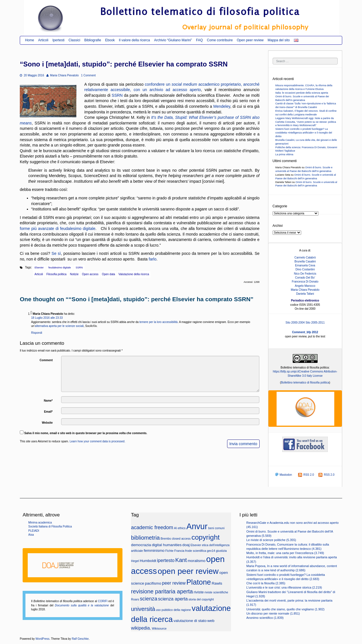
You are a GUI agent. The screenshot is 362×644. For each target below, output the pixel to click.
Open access (90, 274)
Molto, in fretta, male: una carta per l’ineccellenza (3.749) (285, 553)
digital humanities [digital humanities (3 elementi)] (167, 545)
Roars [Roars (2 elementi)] (135, 599)
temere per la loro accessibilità (159, 322)
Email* (49, 412)
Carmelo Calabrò (305, 258)
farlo (153, 259)
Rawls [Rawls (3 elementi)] (217, 583)
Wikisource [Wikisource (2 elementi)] (159, 628)
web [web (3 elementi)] (211, 621)
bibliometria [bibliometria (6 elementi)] (145, 538)
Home (29, 40)
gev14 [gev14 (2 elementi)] (211, 551)
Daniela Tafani (305, 294)
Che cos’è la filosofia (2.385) (266, 583)
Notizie (74, 274)
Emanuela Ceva (305, 265)
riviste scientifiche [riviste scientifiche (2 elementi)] (216, 592)
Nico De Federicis (305, 274)
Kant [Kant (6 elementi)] (181, 560)
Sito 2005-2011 (315, 323)
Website (47, 423)
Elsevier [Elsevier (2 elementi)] (196, 545)
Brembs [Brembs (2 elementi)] (166, 539)
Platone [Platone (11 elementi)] (199, 582)
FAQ (199, 40)
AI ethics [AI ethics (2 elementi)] (180, 528)
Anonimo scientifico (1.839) (265, 618)
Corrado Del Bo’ (305, 278)
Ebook (110, 40)
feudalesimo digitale (60, 268)
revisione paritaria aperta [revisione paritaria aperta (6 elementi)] (162, 591)
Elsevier (39, 268)
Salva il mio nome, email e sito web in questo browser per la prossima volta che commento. (86, 433)
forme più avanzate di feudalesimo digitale (58, 229)
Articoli (43, 40)
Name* (48, 401)
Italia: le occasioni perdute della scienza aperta (302, 93)
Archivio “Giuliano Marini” (173, 40)
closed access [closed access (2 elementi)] (181, 539)
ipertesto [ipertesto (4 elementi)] (166, 560)
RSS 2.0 (306, 475)
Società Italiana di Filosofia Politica (50, 526)
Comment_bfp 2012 (305, 332)
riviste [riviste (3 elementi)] (199, 592)
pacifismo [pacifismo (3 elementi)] (153, 583)
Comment (46, 360)
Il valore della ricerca (134, 40)
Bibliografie (93, 40)
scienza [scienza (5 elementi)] (149, 599)
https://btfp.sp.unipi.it (286, 371)
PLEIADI (34, 531)
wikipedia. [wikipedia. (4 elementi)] (141, 628)
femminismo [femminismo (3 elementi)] (154, 551)
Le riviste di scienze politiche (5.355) (271, 540)
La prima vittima (285, 154)
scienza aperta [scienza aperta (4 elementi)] (173, 599)
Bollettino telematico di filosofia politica (305, 383)
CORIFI (103, 601)
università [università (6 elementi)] (143, 609)
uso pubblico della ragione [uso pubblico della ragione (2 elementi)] (173, 610)
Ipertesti (58, 40)
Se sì (56, 253)
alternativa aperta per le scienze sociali (59, 326)
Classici (74, 40)
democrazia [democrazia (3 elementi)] (141, 545)
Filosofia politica (56, 274)
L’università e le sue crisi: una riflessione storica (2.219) (284, 587)
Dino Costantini (305, 269)
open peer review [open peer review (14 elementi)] (188, 571)
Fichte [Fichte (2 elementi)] (169, 551)
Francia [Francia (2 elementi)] (179, 551)
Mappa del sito (279, 40)
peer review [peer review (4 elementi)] (174, 583)
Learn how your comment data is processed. (97, 441)
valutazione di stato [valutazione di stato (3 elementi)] (190, 621)
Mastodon (283, 475)
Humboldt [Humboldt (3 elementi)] (148, 561)
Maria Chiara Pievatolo (63, 75)
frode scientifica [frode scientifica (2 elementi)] (196, 551)
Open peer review (250, 40)
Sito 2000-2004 (295, 323)
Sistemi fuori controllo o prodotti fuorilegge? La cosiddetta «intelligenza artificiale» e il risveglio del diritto (304, 133)
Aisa (31, 535)
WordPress (43, 639)
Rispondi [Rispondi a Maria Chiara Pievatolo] (37, 333)
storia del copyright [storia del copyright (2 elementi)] (201, 599)
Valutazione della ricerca (134, 274)
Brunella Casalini (305, 261)
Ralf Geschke (80, 639)
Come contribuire (220, 40)
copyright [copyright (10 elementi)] (206, 537)
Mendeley (222, 106)
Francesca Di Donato (305, 282)
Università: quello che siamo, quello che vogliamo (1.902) (285, 609)
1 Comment (89, 75)
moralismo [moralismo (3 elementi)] (196, 561)
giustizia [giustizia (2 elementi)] (221, 551)
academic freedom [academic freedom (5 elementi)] (152, 527)
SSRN (117, 95)
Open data (108, 274)
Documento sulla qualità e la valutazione (82, 605)
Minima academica (40, 523)
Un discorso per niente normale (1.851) (273, 613)
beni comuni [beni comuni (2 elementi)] (216, 528)
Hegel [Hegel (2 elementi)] (135, 561)
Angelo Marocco (305, 286)
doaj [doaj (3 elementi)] (186, 545)
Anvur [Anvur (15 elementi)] (197, 526)
